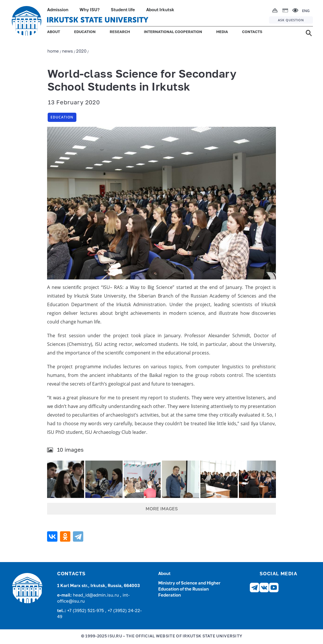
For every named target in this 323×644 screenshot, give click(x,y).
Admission (58, 10)
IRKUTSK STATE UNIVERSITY (97, 20)
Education (62, 117)
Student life (123, 10)
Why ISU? (90, 10)
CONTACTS (252, 32)
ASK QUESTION (291, 20)
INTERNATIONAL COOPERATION (173, 32)
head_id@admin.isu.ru (96, 595)
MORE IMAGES (162, 509)
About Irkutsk (160, 10)
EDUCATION (85, 32)
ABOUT (54, 32)
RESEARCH (120, 32)
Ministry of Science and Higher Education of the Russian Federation (189, 589)
